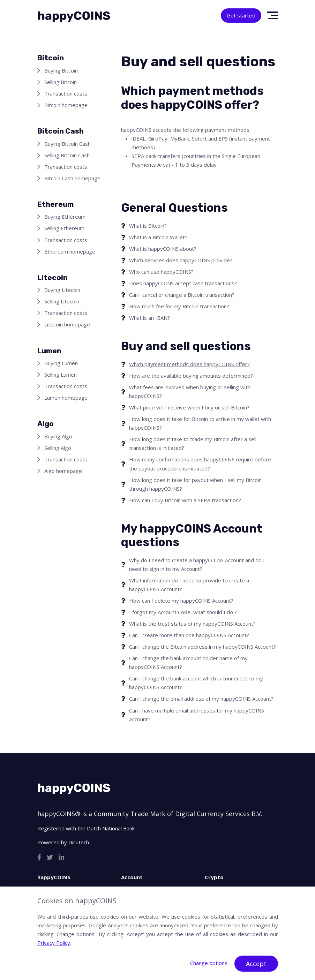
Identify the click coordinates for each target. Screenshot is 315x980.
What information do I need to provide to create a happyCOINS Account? (189, 585)
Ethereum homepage (70, 251)
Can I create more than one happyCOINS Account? (189, 635)
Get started (241, 15)
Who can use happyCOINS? (161, 272)
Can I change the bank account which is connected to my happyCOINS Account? (196, 683)
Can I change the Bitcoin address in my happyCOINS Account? (202, 647)
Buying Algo (58, 436)
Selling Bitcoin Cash (67, 155)
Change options (209, 963)
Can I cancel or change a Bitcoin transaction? (182, 295)
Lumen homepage (66, 398)
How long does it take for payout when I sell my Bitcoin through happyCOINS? (195, 484)
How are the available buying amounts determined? (191, 376)
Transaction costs (66, 93)
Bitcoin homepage (66, 105)
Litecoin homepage (67, 324)
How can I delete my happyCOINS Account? (181, 601)
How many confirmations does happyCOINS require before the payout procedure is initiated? (200, 464)
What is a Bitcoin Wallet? (158, 237)
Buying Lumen (61, 363)
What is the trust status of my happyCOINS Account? (192, 624)
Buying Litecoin (62, 290)
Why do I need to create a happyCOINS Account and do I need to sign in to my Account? (197, 564)
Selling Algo (58, 448)
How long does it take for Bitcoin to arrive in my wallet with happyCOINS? (200, 423)
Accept (256, 964)
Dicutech (79, 842)
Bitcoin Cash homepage (72, 178)
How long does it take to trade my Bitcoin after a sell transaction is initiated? (193, 443)
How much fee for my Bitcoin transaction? (179, 306)
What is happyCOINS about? (163, 249)
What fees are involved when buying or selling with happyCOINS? (190, 391)
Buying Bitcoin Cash (67, 144)
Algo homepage (63, 471)
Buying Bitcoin (61, 70)
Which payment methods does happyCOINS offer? (189, 364)
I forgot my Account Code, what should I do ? (183, 612)
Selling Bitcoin (61, 82)
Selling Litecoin (62, 301)
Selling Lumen (61, 375)
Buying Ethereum (65, 217)
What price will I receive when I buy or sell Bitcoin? (189, 407)
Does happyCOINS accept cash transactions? (183, 283)
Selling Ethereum (64, 228)
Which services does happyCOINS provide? (181, 260)
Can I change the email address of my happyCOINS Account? (201, 699)
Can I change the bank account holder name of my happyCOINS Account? (188, 662)
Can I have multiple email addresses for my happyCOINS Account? (197, 715)
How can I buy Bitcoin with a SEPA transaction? (185, 500)
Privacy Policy (54, 943)
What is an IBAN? (149, 318)
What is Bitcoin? (148, 226)
